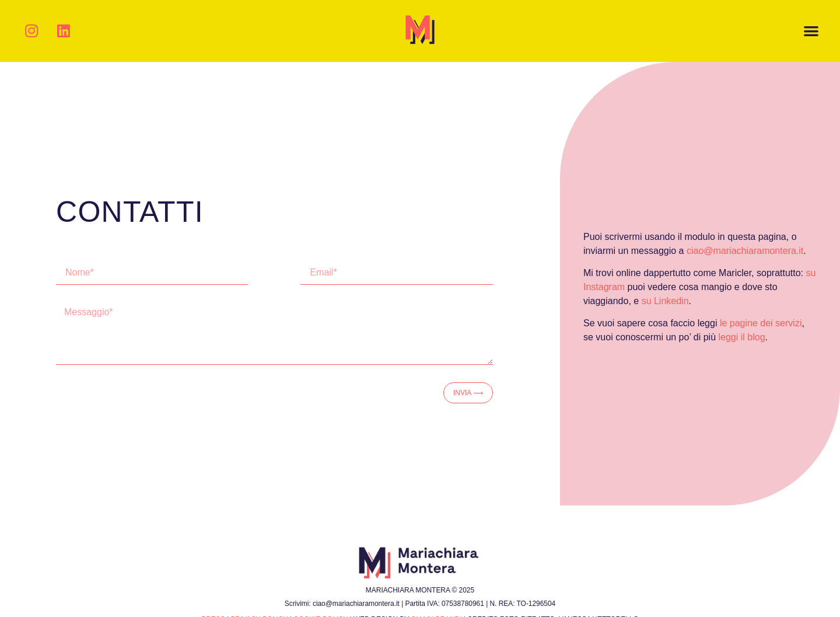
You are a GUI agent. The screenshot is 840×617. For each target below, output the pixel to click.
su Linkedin (665, 301)
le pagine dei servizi (761, 323)
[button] (812, 31)
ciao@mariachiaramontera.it (745, 251)
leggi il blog (742, 337)
